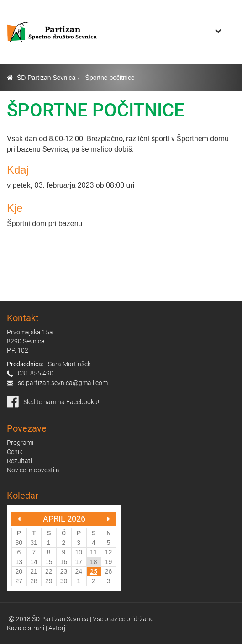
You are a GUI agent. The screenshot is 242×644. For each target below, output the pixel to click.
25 (94, 571)
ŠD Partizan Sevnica (46, 78)
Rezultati (19, 461)
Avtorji (58, 628)
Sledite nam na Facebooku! (61, 402)
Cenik (15, 452)
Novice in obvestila (33, 470)
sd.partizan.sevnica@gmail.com (63, 383)
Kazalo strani (26, 628)
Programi (20, 443)
